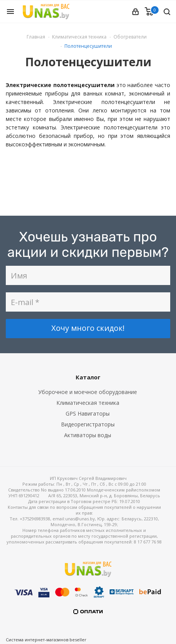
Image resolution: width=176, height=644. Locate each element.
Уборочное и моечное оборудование (88, 392)
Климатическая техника (88, 403)
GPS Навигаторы (88, 413)
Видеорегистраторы (88, 424)
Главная (36, 37)
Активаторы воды (88, 435)
